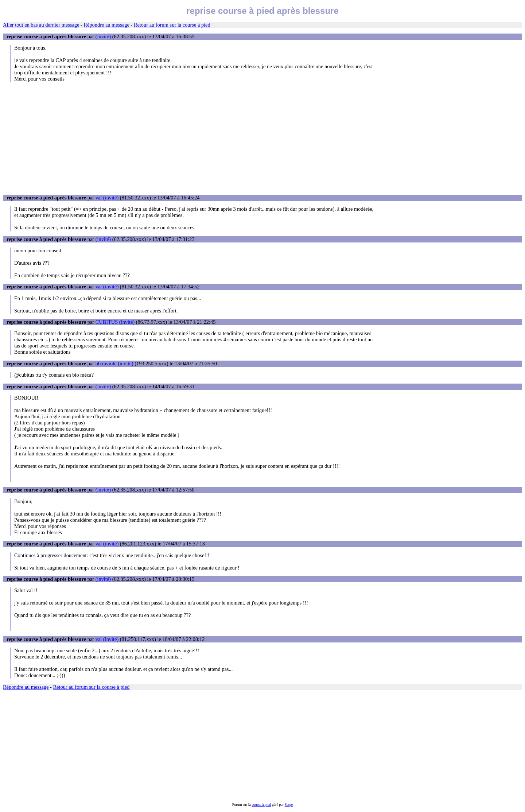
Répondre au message (106, 25)
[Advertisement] (262, 138)
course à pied (261, 805)
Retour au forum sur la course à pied (172, 25)
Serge (289, 805)
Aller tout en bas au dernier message (41, 25)
